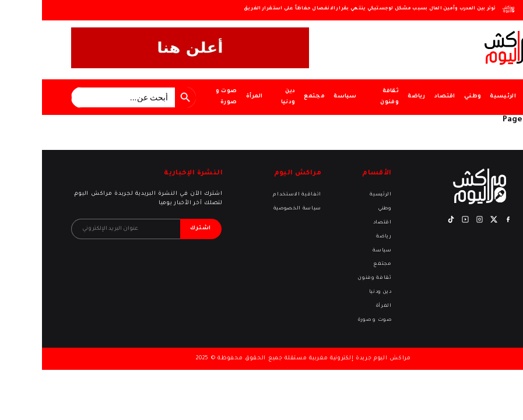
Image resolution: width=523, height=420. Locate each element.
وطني (431, 97)
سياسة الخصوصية (255, 209)
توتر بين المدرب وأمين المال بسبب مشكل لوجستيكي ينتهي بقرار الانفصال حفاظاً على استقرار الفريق (328, 8)
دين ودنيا (246, 97)
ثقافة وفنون (348, 97)
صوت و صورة (185, 97)
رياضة (375, 97)
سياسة (303, 97)
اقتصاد (403, 97)
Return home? (506, 138)
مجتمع (272, 97)
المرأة (213, 97)
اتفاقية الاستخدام (255, 195)
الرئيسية (461, 97)
